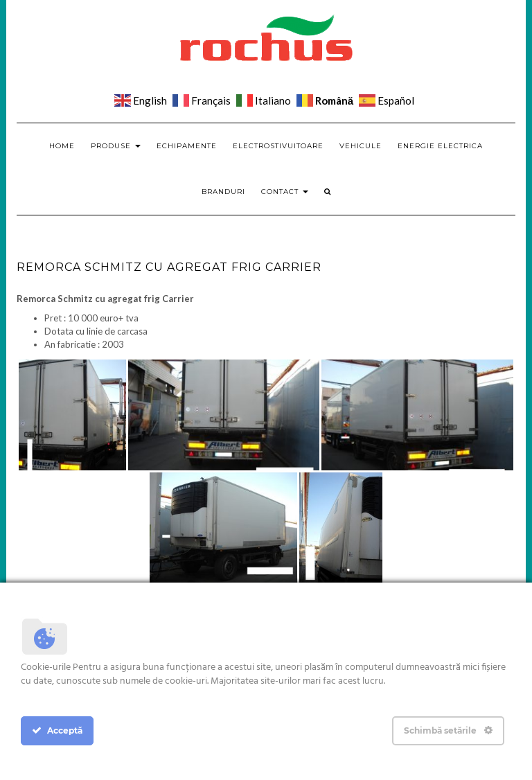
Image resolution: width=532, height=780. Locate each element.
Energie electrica (440, 146)
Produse (116, 146)
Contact (285, 192)
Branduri (223, 192)
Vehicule (361, 146)
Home (62, 146)
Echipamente (187, 146)
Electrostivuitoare (278, 146)
